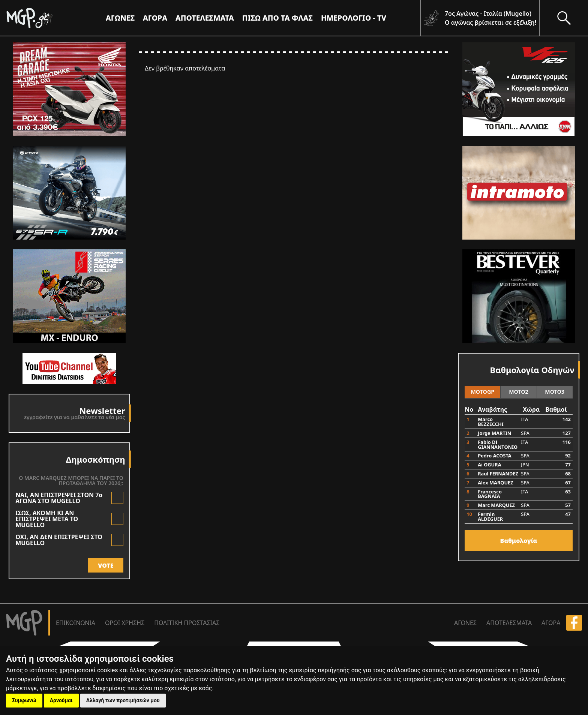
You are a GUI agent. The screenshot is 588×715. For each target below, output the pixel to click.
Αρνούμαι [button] (61, 700)
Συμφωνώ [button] (24, 700)
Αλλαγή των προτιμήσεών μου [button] (123, 700)
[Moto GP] (42, 18)
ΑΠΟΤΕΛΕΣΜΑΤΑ (205, 18)
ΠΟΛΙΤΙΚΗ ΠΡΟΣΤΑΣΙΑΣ (187, 623)
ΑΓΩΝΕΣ (465, 623)
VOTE (106, 565)
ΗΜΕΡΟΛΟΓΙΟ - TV (354, 18)
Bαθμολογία (519, 541)
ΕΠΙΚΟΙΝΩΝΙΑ (76, 623)
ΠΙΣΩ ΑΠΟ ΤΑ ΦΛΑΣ (277, 18)
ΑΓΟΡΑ (551, 623)
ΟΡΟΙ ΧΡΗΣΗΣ (125, 623)
